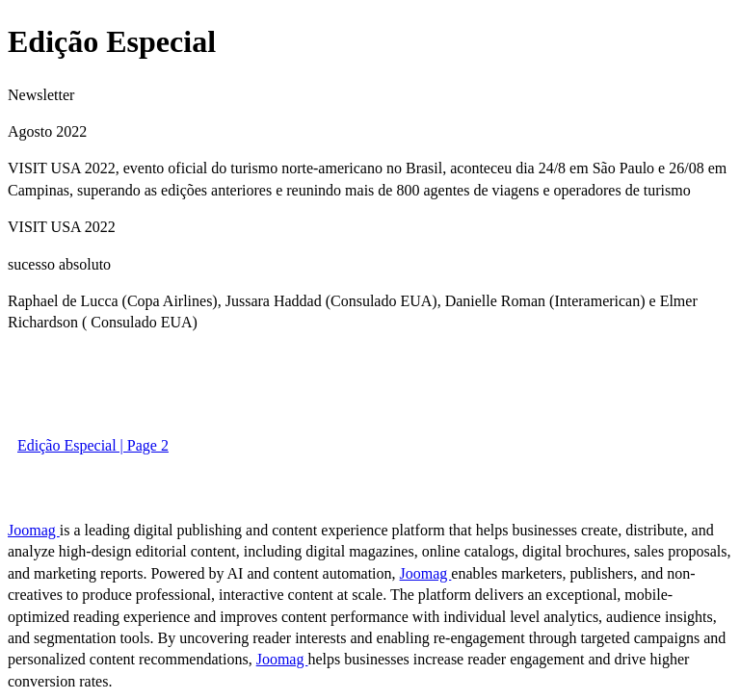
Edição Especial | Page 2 (93, 445)
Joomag (34, 530)
